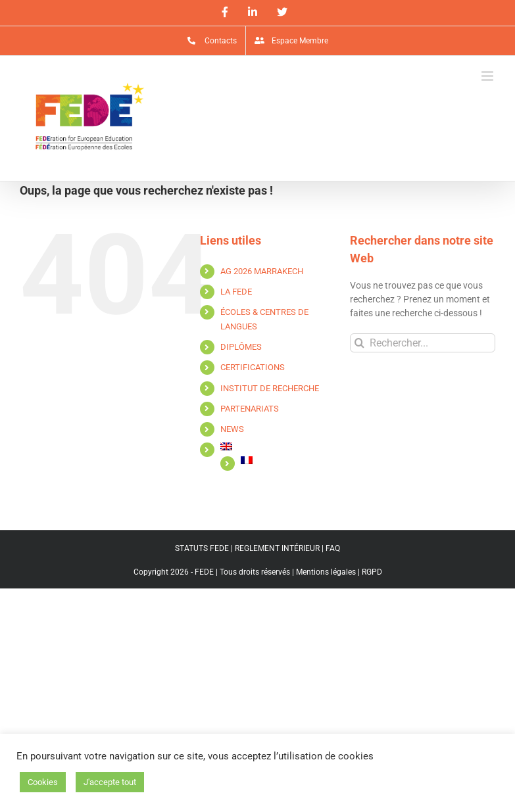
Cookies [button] (43, 782)
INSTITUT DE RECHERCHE (270, 388)
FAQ (333, 548)
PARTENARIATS (250, 409)
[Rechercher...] (423, 343)
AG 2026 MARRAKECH (262, 271)
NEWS (232, 429)
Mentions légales (326, 572)
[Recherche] (359, 343)
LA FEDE (236, 292)
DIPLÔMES (241, 347)
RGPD (372, 572)
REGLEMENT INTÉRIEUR (277, 548)
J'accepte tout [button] (110, 782)
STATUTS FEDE (202, 548)
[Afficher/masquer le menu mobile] (488, 76)
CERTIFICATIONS (253, 367)
